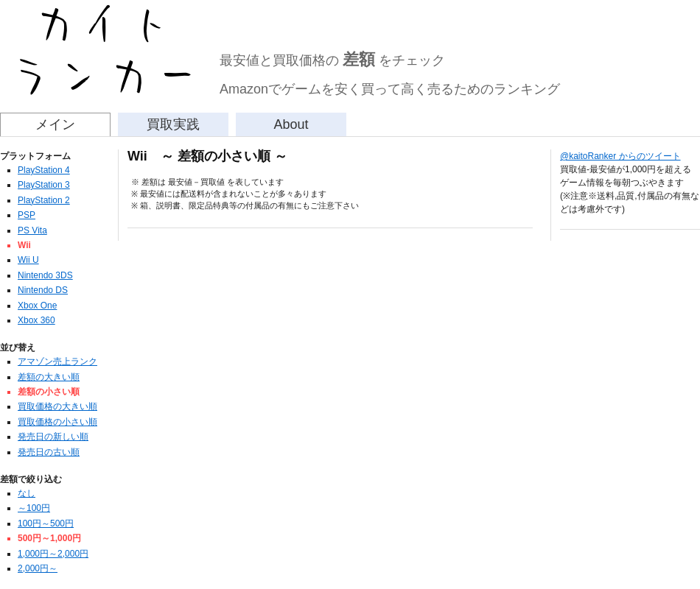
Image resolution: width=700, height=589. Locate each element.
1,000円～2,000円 (53, 554)
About (291, 124)
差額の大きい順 (49, 377)
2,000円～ (38, 568)
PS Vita (32, 230)
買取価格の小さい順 (57, 422)
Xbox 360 (36, 320)
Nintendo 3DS (45, 275)
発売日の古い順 (49, 452)
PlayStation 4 (44, 170)
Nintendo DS (43, 290)
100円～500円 (46, 523)
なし (27, 493)
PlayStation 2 (44, 200)
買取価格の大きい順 (57, 406)
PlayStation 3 (44, 185)
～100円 (34, 508)
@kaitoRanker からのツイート (620, 156)
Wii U (28, 260)
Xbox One (37, 306)
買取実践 (173, 124)
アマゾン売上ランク (57, 361)
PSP (27, 215)
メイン (55, 124)
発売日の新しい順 (53, 437)
